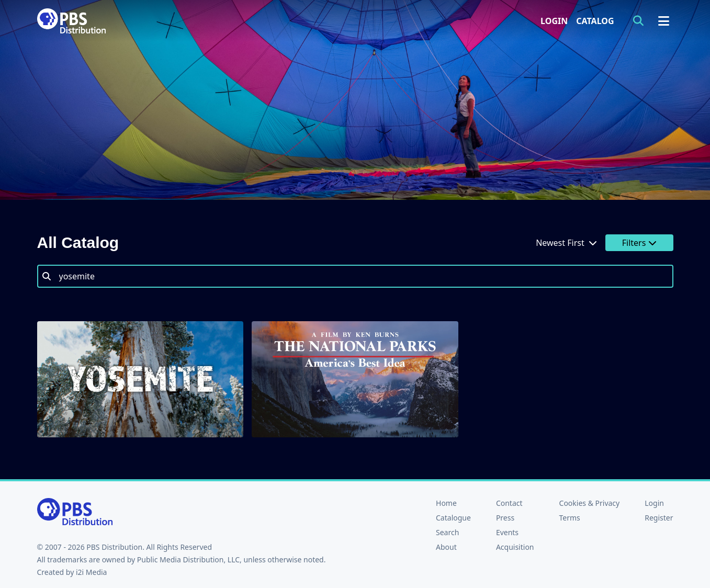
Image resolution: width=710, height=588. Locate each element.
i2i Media (92, 572)
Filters (639, 243)
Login (554, 21)
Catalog (595, 21)
